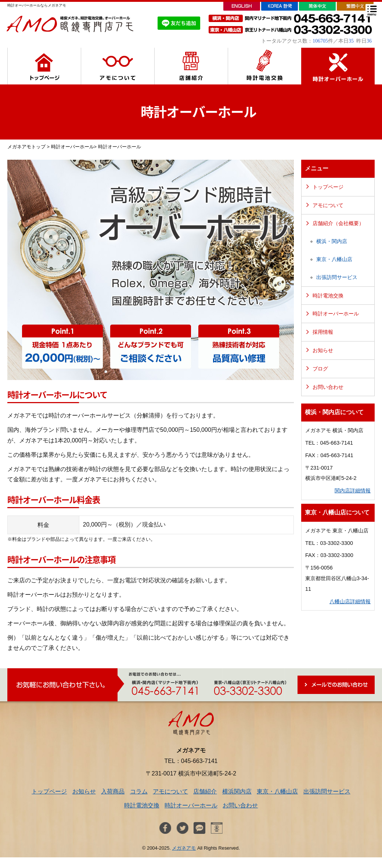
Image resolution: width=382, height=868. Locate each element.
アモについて (328, 205)
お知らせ (323, 350)
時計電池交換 (328, 296)
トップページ (328, 187)
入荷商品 (113, 791)
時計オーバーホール (73, 147)
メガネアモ (184, 848)
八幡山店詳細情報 (350, 601)
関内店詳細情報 (353, 491)
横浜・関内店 (332, 241)
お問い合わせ (328, 387)
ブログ (320, 369)
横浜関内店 (237, 791)
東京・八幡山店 (334, 259)
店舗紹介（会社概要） (338, 223)
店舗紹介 (205, 791)
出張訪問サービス (337, 277)
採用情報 (323, 332)
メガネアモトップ (26, 147)
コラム (139, 791)
